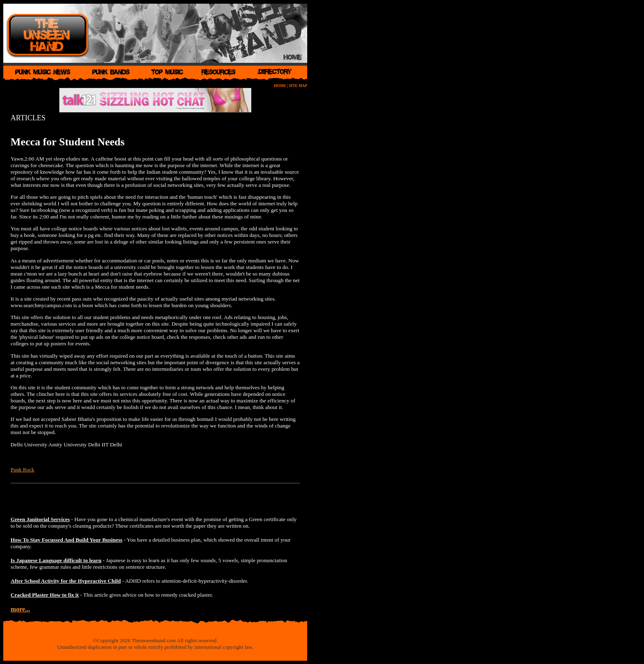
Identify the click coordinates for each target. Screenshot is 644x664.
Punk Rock (22, 470)
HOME (280, 86)
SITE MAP (298, 86)
